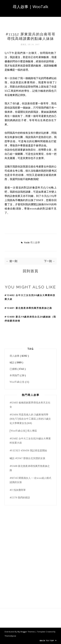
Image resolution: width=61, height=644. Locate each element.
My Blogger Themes (26, 632)
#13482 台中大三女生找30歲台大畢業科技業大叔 (30, 297)
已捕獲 (14, 369)
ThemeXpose (10, 636)
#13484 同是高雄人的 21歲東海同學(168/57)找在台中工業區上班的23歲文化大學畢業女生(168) (30, 419)
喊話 (12, 362)
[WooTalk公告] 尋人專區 (23, 431)
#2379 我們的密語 (20, 498)
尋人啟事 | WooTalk (30, 7)
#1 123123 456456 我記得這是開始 (28, 450)
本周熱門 (15, 375)
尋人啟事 (35, 242)
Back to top (48, 641)
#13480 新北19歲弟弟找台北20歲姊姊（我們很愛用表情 (30, 319)
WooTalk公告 (17, 382)
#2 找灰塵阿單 (18, 490)
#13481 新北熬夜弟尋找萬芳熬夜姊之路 (28, 308)
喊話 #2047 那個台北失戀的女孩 (27, 458)
